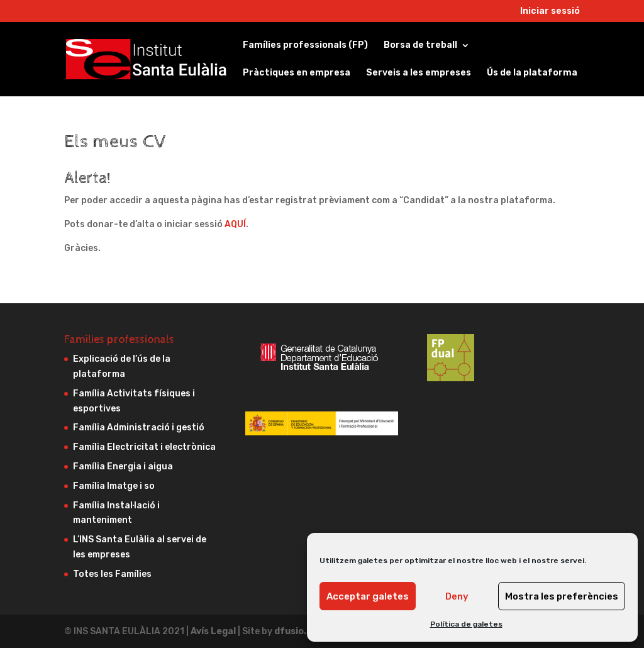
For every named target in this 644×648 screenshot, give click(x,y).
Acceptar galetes (368, 596)
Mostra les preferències (562, 596)
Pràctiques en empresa (297, 73)
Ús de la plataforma (532, 73)
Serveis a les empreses (419, 73)
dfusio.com (300, 631)
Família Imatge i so (114, 486)
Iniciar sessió (550, 12)
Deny (457, 596)
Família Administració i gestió (139, 427)
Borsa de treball (420, 46)
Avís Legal (214, 631)
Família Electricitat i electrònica (144, 447)
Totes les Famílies (112, 574)
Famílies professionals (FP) (305, 46)
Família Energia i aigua (123, 466)
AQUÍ (235, 224)
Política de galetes (466, 624)
